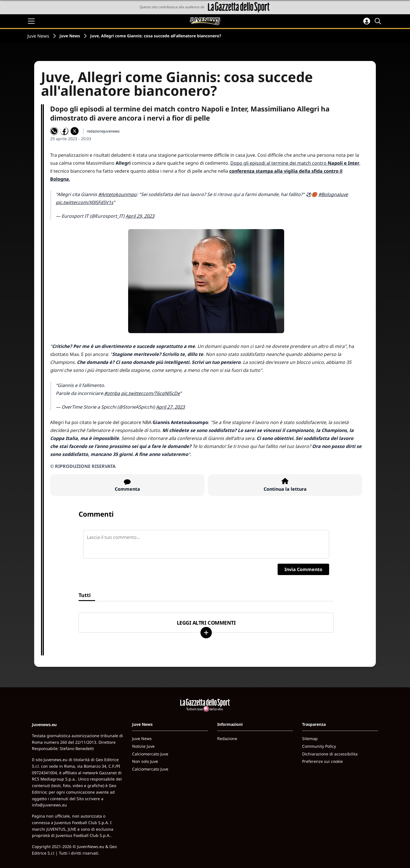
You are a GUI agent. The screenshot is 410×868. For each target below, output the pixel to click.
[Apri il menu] (31, 21)
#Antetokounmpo (117, 194)
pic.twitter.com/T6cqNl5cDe (150, 393)
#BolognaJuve (333, 194)
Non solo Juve (145, 761)
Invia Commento (303, 569)
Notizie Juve (143, 746)
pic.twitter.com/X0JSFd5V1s (85, 202)
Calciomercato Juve (150, 754)
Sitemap (310, 738)
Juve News (38, 36)
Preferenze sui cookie (322, 761)
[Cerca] (379, 21)
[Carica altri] (206, 633)
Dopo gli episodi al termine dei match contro (295, 163)
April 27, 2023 (170, 407)
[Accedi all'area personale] (367, 21)
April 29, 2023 (140, 216)
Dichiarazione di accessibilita (330, 754)
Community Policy (319, 746)
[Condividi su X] (75, 131)
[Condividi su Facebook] (64, 131)
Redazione (227, 738)
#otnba (112, 393)
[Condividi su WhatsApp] (54, 131)
